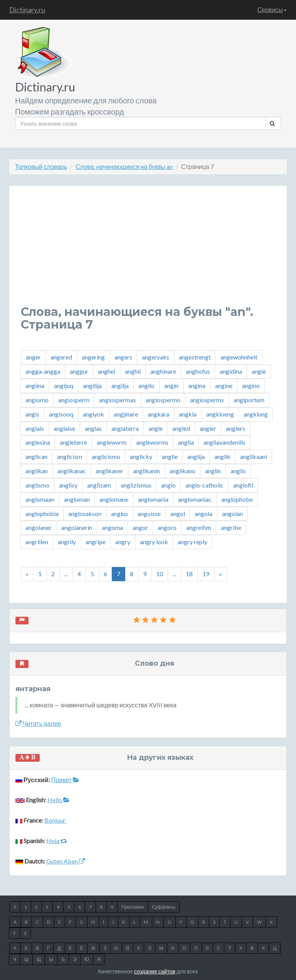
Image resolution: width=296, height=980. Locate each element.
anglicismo (106, 456)
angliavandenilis (225, 442)
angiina (35, 385)
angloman (77, 499)
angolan (232, 514)
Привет (65, 780)
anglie (170, 456)
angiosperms (207, 400)
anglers (235, 428)
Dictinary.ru (27, 10)
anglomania (153, 499)
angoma (112, 527)
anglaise (64, 428)
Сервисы (272, 9)
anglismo (37, 485)
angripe (96, 542)
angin (171, 385)
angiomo (37, 400)
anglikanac (72, 471)
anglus (119, 514)
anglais (35, 428)
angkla (188, 414)
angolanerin (77, 527)
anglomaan (40, 499)
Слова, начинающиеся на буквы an (124, 166)
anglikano (182, 471)
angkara (158, 414)
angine (224, 385)
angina (197, 385)
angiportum (249, 400)
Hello (59, 800)
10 (160, 574)
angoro (167, 527)
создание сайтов (155, 971)
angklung (256, 414)
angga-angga (43, 371)
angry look (154, 542)
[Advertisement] (148, 251)
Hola (57, 841)
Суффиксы (164, 907)
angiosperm (74, 400)
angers (123, 357)
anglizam (99, 485)
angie (259, 371)
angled (181, 428)
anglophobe (237, 499)
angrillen (37, 542)
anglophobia (42, 514)
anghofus (198, 371)
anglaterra (125, 428)
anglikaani (254, 456)
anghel (107, 371)
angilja (120, 385)
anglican (36, 456)
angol (178, 514)
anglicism (70, 456)
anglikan (37, 471)
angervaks (156, 357)
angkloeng (220, 414)
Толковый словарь (41, 166)
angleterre (73, 442)
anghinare (163, 371)
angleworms (152, 442)
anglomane (114, 499)
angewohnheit (239, 357)
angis (32, 414)
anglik (222, 456)
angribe (231, 527)
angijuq (64, 385)
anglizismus (136, 485)
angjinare (126, 414)
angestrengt (195, 357)
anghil (133, 371)
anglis (238, 471)
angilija (92, 385)
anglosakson (85, 514)
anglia (186, 442)
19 (206, 574)
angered (61, 357)
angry (123, 542)
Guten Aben (66, 861)
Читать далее (38, 723)
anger (33, 357)
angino (251, 385)
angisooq (61, 414)
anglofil (243, 485)
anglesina (38, 442)
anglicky (141, 456)
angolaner (39, 527)
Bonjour (55, 820)
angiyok (93, 414)
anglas (93, 428)
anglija (196, 456)
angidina (231, 371)
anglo (168, 485)
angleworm (112, 442)
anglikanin (146, 471)
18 (189, 574)
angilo (146, 385)
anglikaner (109, 471)
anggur (79, 371)
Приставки (133, 907)
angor (140, 527)
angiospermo (163, 400)
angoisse (149, 514)
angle (156, 428)
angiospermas (118, 400)
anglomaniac (195, 499)
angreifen (199, 527)
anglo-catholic (204, 485)
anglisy (68, 485)
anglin (213, 471)
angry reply (193, 542)
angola (203, 514)
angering (93, 357)
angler (208, 428)
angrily (67, 542)
